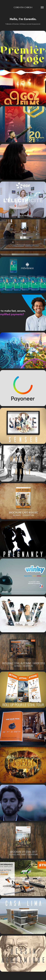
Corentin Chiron (23, 7)
